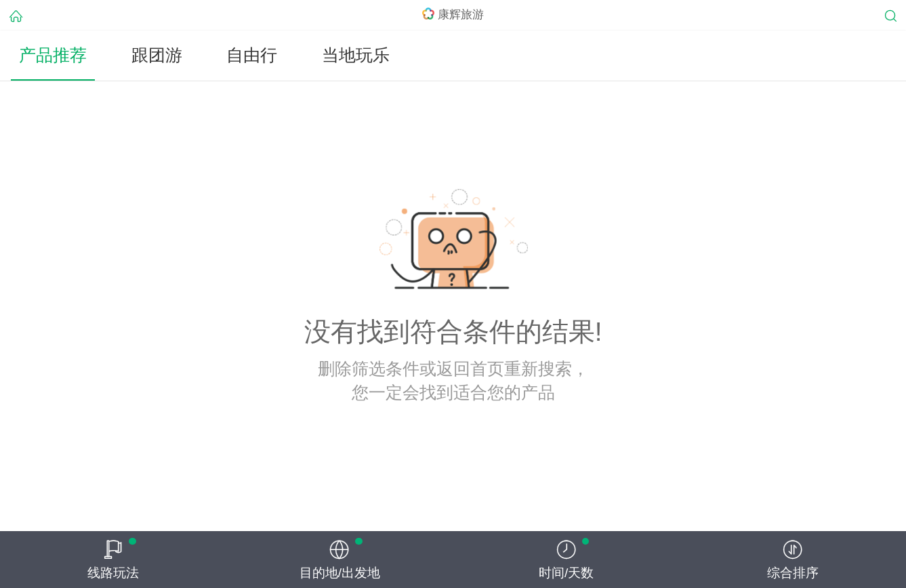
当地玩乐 (356, 55)
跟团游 (157, 55)
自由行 (252, 55)
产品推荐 (53, 55)
